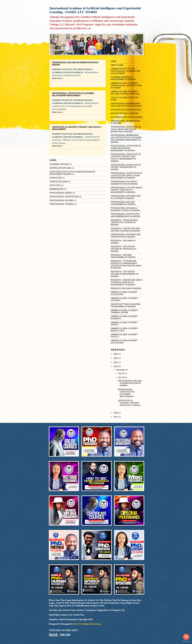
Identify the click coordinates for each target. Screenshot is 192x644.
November (121, 370)
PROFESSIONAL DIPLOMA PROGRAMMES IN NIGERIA (123, 203)
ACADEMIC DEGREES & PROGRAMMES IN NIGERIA (123, 78)
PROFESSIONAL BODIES (61, 193)
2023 (116, 354)
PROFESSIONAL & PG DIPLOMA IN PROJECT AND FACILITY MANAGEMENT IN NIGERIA (126, 190)
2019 (116, 366)
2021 (116, 362)
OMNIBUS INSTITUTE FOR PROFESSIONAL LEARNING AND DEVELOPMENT (126, 71)
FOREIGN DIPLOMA (58, 182)
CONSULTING (56, 178)
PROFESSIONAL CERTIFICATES (64, 197)
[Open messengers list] (186, 637)
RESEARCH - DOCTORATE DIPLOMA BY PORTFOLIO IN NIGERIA (123, 249)
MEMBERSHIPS (57, 189)
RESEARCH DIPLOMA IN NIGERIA (126, 288)
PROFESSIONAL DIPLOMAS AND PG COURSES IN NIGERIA (126, 197)
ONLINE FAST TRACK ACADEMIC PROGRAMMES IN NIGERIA (126, 305)
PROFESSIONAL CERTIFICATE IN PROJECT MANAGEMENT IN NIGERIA (126, 167)
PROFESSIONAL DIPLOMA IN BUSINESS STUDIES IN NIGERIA (125, 209)
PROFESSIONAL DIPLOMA (61, 200)
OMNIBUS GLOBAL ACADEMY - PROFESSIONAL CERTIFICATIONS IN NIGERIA (126, 86)
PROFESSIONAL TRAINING (62, 204)
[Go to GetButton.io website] (186, 641)
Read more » (58, 78)
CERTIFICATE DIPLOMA (60, 168)
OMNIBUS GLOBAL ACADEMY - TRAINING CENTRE (125, 311)
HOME (114, 61)
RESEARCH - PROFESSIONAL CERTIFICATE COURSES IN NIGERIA (124, 223)
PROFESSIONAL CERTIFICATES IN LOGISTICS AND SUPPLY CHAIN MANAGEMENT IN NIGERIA (126, 176)
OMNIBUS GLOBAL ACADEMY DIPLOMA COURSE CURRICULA (125, 93)
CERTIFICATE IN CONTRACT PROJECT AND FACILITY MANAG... (130, 403)
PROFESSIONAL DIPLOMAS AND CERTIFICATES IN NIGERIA (126, 236)
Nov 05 (122, 373)
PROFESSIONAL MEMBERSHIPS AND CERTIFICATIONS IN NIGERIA (126, 105)
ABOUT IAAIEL (117, 65)
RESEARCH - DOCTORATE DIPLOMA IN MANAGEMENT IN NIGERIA (124, 274)
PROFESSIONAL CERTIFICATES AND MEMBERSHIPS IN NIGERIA (125, 215)
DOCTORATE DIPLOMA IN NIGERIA (127, 117)
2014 (116, 417)
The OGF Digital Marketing (87, 624)
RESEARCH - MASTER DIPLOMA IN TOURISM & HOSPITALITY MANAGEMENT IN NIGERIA (127, 282)
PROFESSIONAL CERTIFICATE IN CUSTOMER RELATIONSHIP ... (127, 393)
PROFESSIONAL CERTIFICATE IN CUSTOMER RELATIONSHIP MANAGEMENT (73, 94)
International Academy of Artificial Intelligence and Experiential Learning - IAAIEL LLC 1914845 (95, 10)
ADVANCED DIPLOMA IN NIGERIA (126, 110)
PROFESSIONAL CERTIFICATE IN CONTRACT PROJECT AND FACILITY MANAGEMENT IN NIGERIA (126, 158)
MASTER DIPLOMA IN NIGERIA (125, 113)
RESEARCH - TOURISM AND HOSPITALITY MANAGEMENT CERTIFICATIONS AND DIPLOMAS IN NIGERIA (126, 264)
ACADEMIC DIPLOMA (59, 164)
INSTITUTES (55, 185)
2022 (116, 358)
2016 (116, 413)
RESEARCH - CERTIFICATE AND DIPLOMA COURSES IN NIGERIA (125, 230)
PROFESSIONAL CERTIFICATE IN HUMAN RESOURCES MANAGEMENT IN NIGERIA (126, 148)
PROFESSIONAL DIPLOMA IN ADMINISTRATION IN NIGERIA (124, 183)
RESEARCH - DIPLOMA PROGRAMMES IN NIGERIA (123, 256)
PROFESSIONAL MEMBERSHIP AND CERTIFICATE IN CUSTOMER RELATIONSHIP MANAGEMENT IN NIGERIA (126, 139)
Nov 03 (122, 377)
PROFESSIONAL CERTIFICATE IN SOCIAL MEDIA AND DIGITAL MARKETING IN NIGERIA (126, 129)
